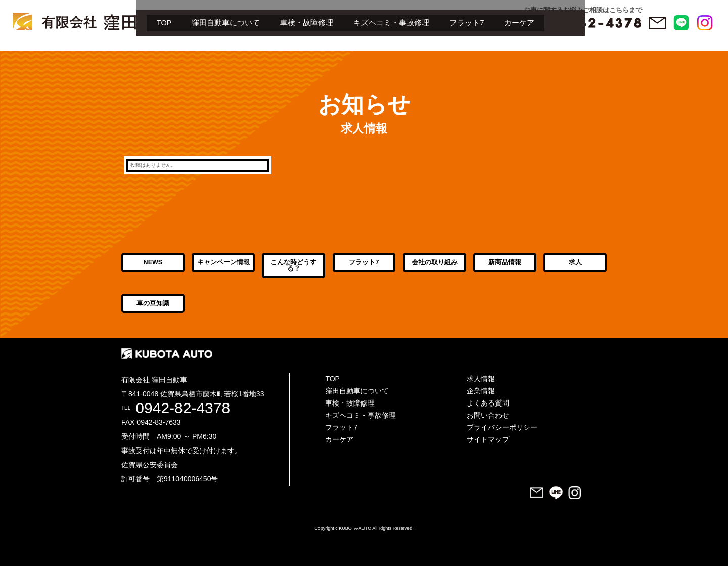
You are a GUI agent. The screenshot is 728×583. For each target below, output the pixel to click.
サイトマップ (488, 456)
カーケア (386, 53)
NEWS (153, 271)
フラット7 (333, 53)
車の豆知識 (153, 321)
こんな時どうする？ (293, 275)
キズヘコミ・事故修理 (257, 53)
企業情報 (481, 408)
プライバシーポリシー (502, 444)
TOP (28, 53)
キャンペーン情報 (223, 271)
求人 (575, 271)
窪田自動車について (91, 53)
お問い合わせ (488, 432)
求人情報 (481, 395)
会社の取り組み (435, 271)
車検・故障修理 (172, 53)
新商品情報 (505, 271)
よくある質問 (488, 420)
